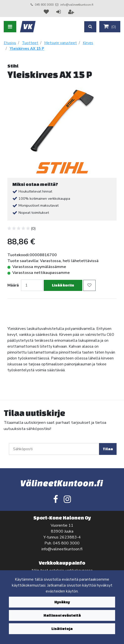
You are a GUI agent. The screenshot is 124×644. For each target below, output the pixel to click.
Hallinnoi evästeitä (62, 615)
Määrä (13, 285)
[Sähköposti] (54, 449)
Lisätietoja (62, 629)
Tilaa (108, 449)
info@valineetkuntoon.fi (77, 5)
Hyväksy (62, 602)
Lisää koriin (63, 285)
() (110, 27)
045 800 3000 (44, 5)
